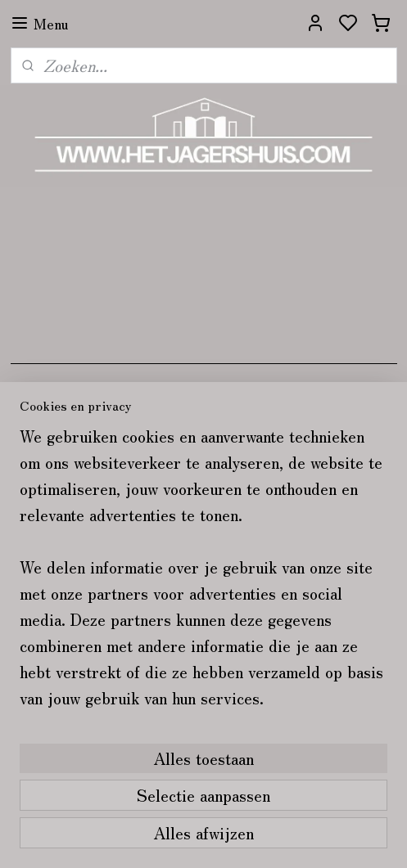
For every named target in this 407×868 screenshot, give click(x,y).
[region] (203, 573)
